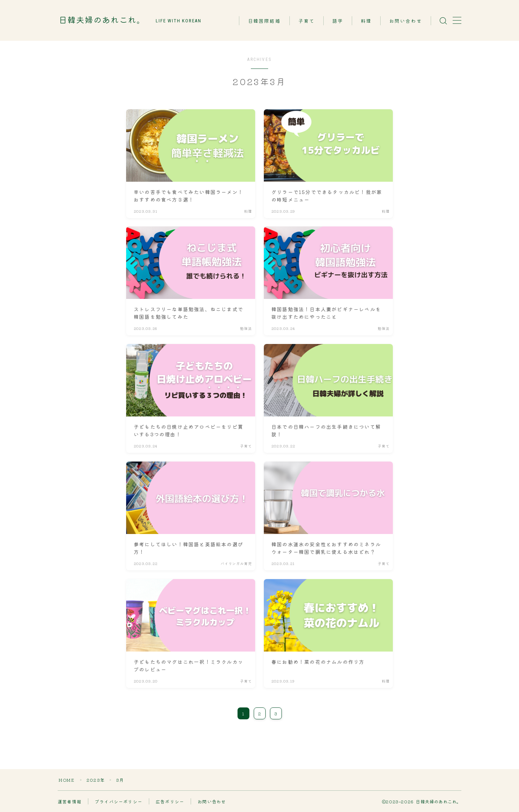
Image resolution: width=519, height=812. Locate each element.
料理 (366, 21)
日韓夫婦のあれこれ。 (102, 20)
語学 (338, 21)
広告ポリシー (170, 801)
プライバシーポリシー (119, 801)
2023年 (96, 780)
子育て (307, 21)
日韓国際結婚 (264, 21)
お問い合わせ (406, 21)
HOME (66, 780)
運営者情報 (70, 801)
